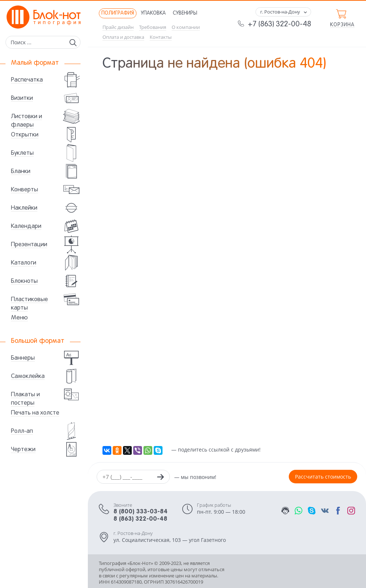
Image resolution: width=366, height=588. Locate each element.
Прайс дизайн (118, 27)
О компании (186, 27)
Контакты (161, 37)
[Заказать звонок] (160, 478)
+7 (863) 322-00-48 (279, 25)
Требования (153, 27)
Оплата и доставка (123, 37)
